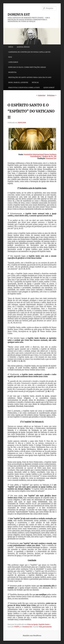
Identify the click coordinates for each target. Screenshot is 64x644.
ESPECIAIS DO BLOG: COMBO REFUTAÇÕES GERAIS (27, 67)
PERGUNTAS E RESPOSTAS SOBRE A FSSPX (24, 88)
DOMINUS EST (19, 15)
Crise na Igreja (32, 624)
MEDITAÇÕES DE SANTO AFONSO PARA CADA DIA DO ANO (30, 77)
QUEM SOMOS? (49, 88)
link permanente (45, 627)
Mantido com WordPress (32, 636)
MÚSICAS (35, 82)
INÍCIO (11, 47)
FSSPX (17, 627)
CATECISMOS (13, 62)
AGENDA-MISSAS (23, 47)
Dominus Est (27, 627)
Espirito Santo (44, 624)
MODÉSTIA (12, 72)
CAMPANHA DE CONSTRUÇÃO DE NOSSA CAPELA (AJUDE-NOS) (30, 55)
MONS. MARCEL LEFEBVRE (18, 82)
